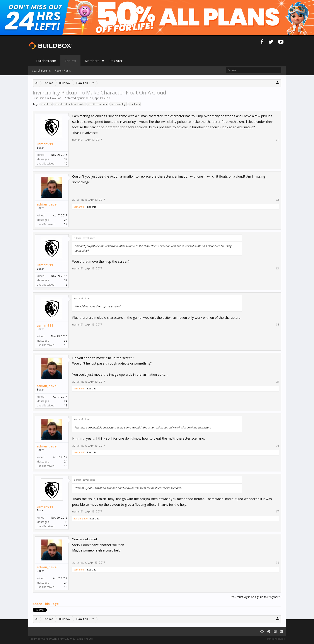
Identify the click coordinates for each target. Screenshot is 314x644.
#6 (277, 446)
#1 (277, 140)
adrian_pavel (47, 204)
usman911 (87, 98)
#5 (277, 382)
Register (116, 61)
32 (66, 159)
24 (66, 220)
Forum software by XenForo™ (61, 639)
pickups (134, 104)
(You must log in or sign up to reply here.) (256, 597)
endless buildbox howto (70, 104)
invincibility (118, 104)
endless (46, 104)
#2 (277, 200)
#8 (277, 563)
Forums (70, 61)
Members (92, 61)
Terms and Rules (275, 639)
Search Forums (41, 71)
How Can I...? (58, 98)
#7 (277, 512)
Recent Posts (63, 71)
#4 (277, 325)
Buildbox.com (46, 61)
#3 (277, 269)
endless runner (98, 104)
